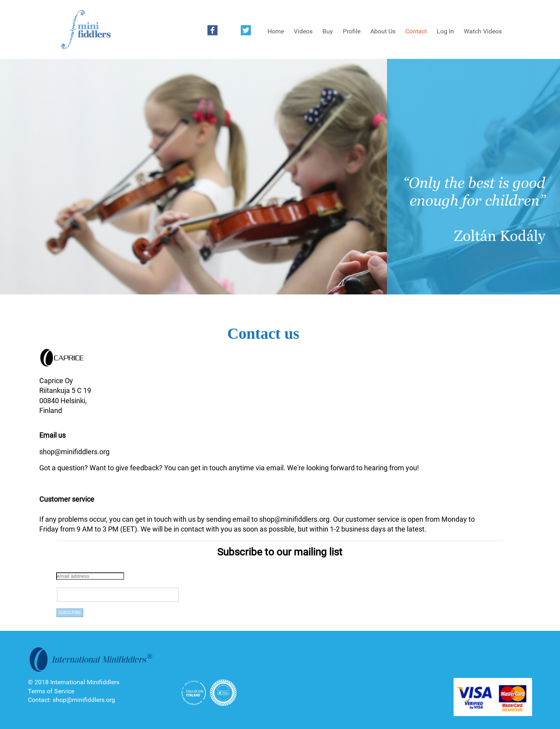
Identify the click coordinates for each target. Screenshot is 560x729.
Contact (416, 31)
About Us (383, 31)
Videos (303, 31)
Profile (352, 31)
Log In (445, 31)
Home (276, 31)
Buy (328, 31)
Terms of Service (51, 691)
